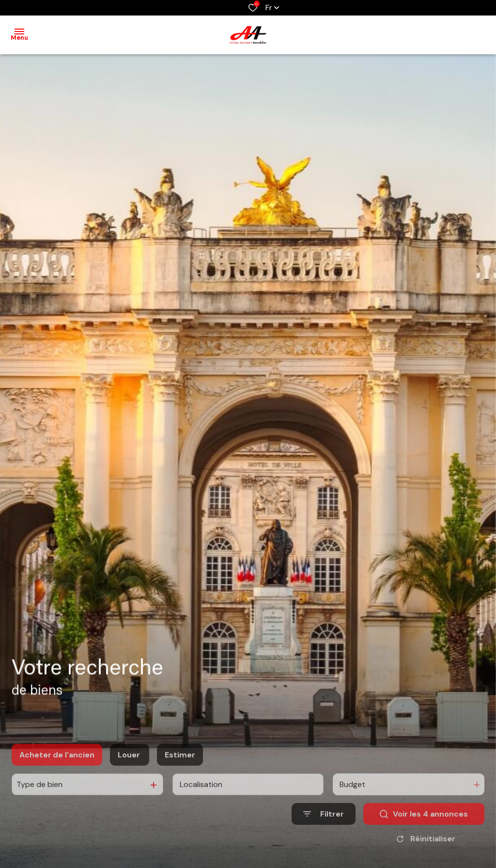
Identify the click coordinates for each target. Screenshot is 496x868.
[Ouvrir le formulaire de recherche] (324, 833)
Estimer (180, 774)
